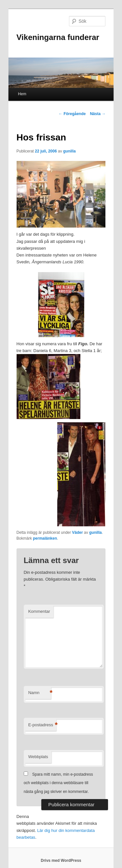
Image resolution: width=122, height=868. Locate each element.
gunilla (69, 151)
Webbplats (38, 757)
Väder (77, 533)
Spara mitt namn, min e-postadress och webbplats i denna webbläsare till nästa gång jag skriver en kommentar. (58, 783)
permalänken (45, 538)
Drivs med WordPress (61, 861)
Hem (22, 94)
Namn (40, 693)
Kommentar (39, 611)
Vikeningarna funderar (58, 37)
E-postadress (42, 725)
